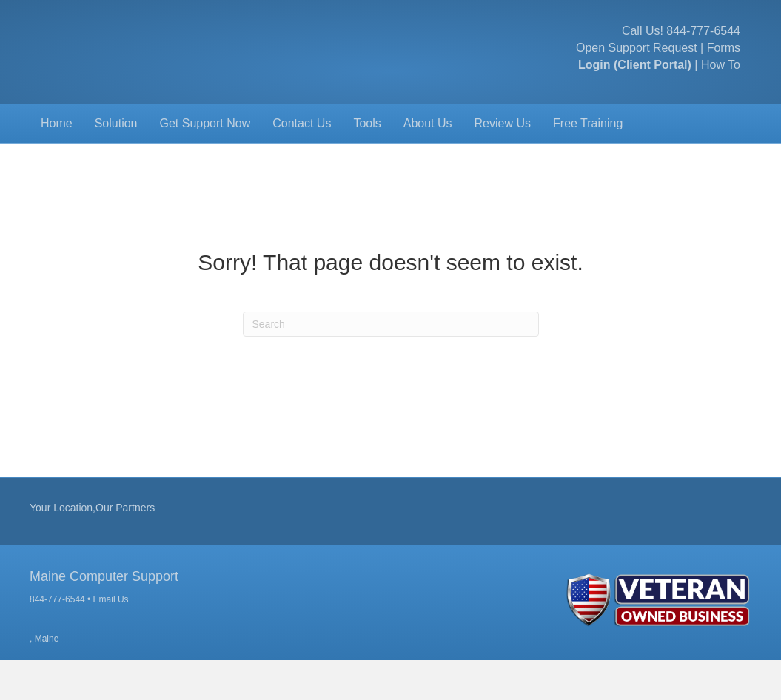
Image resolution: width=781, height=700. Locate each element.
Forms (724, 68)
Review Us (503, 162)
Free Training (588, 162)
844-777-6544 (703, 51)
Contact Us (302, 162)
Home (57, 162)
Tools (367, 162)
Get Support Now (205, 162)
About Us (428, 162)
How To (721, 85)
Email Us (111, 639)
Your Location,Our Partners (92, 548)
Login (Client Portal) (635, 85)
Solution (116, 162)
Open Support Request (637, 68)
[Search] (391, 364)
